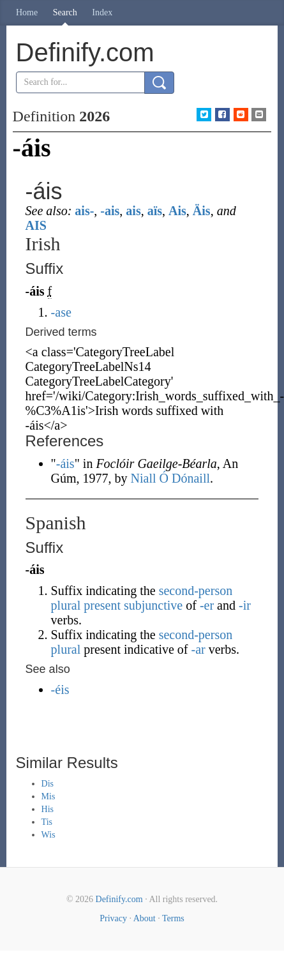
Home (27, 12)
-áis (65, 464)
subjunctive (153, 605)
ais (133, 211)
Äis (202, 211)
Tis (47, 822)
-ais (110, 211)
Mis (49, 796)
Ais (177, 211)
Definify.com (119, 899)
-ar (198, 649)
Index (102, 12)
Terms (173, 918)
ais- (84, 211)
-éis (60, 690)
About (145, 918)
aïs (155, 211)
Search (65, 12)
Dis (48, 784)
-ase (61, 312)
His (48, 809)
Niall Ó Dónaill (170, 478)
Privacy (113, 918)
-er (207, 605)
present (102, 605)
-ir (245, 605)
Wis (49, 835)
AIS (36, 225)
